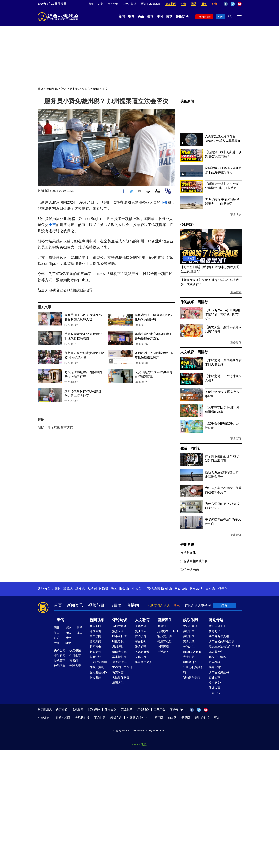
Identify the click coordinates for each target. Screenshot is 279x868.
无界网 (186, 718)
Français (181, 589)
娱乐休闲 (190, 620)
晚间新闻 (95, 641)
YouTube (240, 4)
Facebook (226, 4)
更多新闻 (236, 342)
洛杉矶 (74, 89)
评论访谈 (182, 16)
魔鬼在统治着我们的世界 (225, 647)
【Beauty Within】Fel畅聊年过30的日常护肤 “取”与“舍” (223, 314)
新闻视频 (97, 620)
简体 (134, 4)
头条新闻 (187, 101)
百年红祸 (215, 662)
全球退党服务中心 (138, 718)
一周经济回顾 (98, 662)
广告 (183, 4)
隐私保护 (94, 709)
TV (221, 17)
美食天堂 (189, 641)
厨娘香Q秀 (190, 662)
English (166, 589)
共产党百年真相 (219, 636)
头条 (141, 16)
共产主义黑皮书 (219, 672)
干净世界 (100, 718)
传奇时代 (215, 631)
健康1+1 (163, 626)
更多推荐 (236, 292)
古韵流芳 (141, 636)
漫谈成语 (141, 647)
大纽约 (56, 589)
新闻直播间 (205, 17)
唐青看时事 (119, 662)
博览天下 (60, 661)
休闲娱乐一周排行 (194, 302)
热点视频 (75, 650)
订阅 (224, 606)
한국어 (223, 589)
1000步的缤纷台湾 (193, 670)
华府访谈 (95, 657)
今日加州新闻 (90, 89)
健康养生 (165, 620)
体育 (80, 633)
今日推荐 (187, 225)
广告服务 (143, 709)
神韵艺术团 (63, 718)
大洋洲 (92, 589)
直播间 (133, 605)
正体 (126, 4)
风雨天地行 (216, 667)
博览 (169, 16)
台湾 (68, 633)
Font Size (157, 191)
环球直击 (95, 631)
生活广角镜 (190, 626)
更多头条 (236, 215)
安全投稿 (127, 709)
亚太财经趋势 (98, 672)
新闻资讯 (52, 89)
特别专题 (187, 544)
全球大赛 (75, 666)
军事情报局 (119, 657)
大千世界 (189, 657)
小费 (164, 202)
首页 (40, 89)
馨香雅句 (141, 641)
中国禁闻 (95, 636)
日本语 (210, 589)
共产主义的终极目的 (222, 641)
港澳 (68, 628)
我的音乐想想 (192, 677)
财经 (68, 638)
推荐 (150, 16)
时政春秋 (118, 641)
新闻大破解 (119, 652)
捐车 (204, 4)
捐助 (194, 4)
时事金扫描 (119, 636)
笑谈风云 (141, 631)
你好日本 (189, 631)
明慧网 (159, 718)
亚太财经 (95, 677)
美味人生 (189, 647)
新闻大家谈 (119, 626)
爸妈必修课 (142, 652)
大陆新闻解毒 (121, 677)
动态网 (172, 718)
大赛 (100, 4)
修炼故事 (215, 688)
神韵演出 (60, 666)
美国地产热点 (143, 662)
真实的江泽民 (217, 657)
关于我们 (61, 709)
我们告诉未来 (190, 570)
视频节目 (96, 605)
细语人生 (118, 683)
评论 (57, 638)
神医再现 (163, 647)
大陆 (57, 643)
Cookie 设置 (139, 745)
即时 (160, 16)
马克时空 (118, 672)
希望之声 (116, 718)
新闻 (122, 16)
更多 (217, 718)
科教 (68, 643)
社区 (64, 89)
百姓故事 (215, 677)
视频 (131, 16)
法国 (114, 589)
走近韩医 (163, 652)
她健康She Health (169, 631)
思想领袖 (118, 647)
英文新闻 (171, 4)
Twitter (233, 4)
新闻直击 (95, 647)
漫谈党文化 (188, 552)
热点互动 (118, 631)
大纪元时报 (82, 718)
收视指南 (78, 709)
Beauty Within (192, 652)
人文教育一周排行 (194, 352)
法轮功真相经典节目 (194, 561)
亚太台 (137, 589)
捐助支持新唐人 (159, 606)
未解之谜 (141, 626)
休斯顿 (104, 589)
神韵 (90, 4)
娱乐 (80, 628)
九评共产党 (216, 652)
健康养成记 (165, 641)
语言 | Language (151, 4)
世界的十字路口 (122, 667)
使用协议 (110, 709)
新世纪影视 (202, 718)
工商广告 (215, 693)
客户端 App (177, 709)
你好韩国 (189, 636)
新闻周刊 (95, 652)
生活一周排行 (191, 448)
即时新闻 (60, 655)
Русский (196, 589)
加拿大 (68, 589)
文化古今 (141, 657)
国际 (57, 628)
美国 (57, 633)
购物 (214, 4)
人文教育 (142, 620)
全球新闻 (95, 626)
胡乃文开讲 (165, 636)
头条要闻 (60, 650)
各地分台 (113, 4)
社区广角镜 (97, 667)
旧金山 (124, 589)
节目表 (116, 605)
